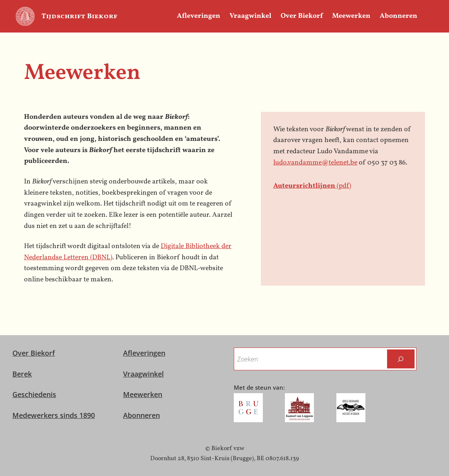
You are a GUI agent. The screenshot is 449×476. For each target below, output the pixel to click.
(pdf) (312, 186)
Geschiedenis (34, 394)
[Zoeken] (401, 359)
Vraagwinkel (143, 374)
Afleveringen (144, 353)
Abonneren (141, 415)
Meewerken (143, 394)
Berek (22, 374)
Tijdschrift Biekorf (79, 16)
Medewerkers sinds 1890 (54, 415)
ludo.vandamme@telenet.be (315, 163)
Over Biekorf (34, 353)
